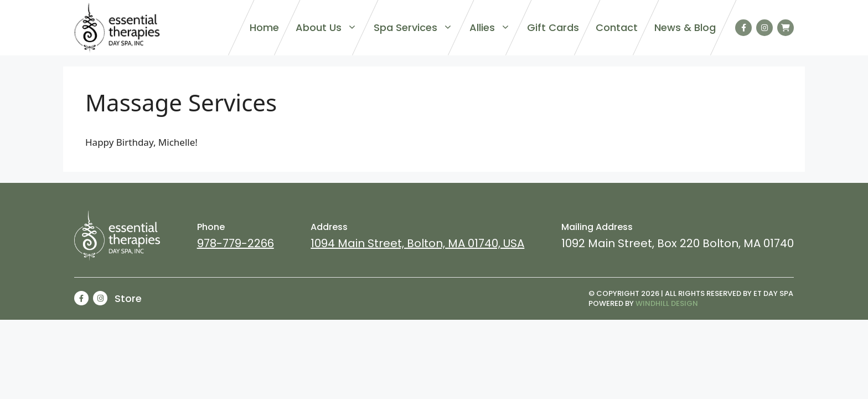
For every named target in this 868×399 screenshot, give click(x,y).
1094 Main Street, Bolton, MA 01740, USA (417, 243)
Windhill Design (667, 303)
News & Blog (685, 27)
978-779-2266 (236, 243)
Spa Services (413, 28)
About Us (326, 28)
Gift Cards (553, 27)
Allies (490, 28)
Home (264, 27)
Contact (617, 27)
